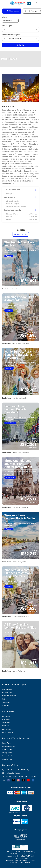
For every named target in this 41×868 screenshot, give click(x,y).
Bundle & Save (7, 693)
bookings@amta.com (11, 773)
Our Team (5, 726)
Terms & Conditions (9, 756)
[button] (1, 11)
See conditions (21, 840)
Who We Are (6, 719)
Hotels (4, 699)
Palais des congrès (12, 204)
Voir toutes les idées (20, 234)
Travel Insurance (8, 749)
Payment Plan (7, 759)
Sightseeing (6, 702)
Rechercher (21, 45)
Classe (4, 17)
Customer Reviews (8, 746)
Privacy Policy (7, 753)
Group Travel (7, 743)
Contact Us (6, 716)
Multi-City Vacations (9, 696)
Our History (6, 723)
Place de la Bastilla (12, 201)
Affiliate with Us (7, 732)
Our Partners (7, 729)
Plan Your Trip (7, 689)
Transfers (5, 706)
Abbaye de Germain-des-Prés (15, 206)
